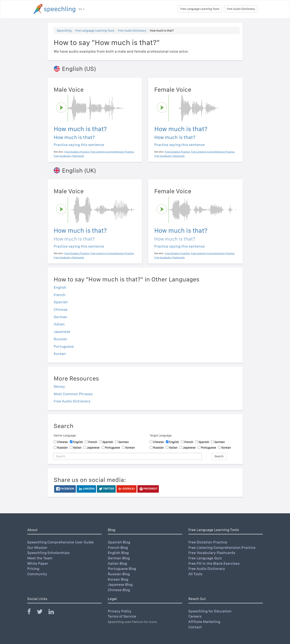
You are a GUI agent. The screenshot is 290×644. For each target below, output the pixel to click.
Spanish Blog (119, 542)
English (60, 287)
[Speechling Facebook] (32, 613)
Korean (60, 354)
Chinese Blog (119, 590)
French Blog (118, 547)
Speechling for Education (210, 611)
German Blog (119, 558)
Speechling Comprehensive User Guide (61, 542)
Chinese (61, 309)
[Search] (128, 456)
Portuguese (64, 346)
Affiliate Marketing (204, 622)
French (60, 295)
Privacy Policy (120, 611)
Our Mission (37, 547)
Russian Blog (119, 574)
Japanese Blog (120, 584)
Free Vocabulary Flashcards (212, 553)
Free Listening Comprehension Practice (222, 547)
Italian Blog (117, 563)
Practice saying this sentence (79, 145)
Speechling (64, 31)
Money (59, 386)
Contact (195, 627)
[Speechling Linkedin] (54, 613)
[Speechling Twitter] (42, 613)
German (61, 317)
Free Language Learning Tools (200, 9)
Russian (61, 339)
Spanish (61, 302)
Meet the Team (40, 558)
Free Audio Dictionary (241, 9)
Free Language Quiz (205, 558)
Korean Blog (118, 579)
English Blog (118, 553)
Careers (195, 616)
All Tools (195, 574)
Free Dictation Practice (208, 542)
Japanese (62, 331)
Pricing (33, 569)
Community (37, 574)
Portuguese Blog (122, 569)
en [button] (81, 9)
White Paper (38, 563)
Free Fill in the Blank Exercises (214, 563)
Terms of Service (122, 616)
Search (219, 456)
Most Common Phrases (73, 394)
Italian (59, 324)
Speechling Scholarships (48, 553)
